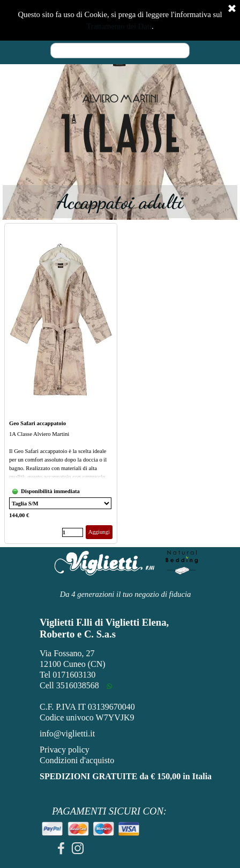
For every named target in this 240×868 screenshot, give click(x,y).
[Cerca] (120, 51)
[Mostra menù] (192, 19)
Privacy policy (65, 750)
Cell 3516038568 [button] (69, 685)
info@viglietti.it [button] (67, 733)
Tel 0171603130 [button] (67, 675)
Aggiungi (99, 532)
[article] (61, 383)
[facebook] (61, 848)
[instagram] (78, 848)
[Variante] (60, 503)
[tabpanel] (120, 124)
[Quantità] (73, 532)
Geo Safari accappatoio (37, 423)
